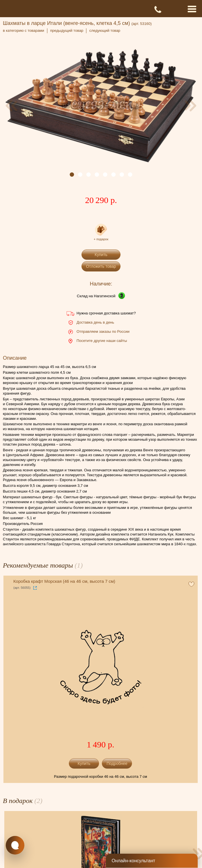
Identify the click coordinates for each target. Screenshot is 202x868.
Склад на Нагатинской (96, 296)
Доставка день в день (95, 322)
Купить (101, 255)
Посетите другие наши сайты (102, 341)
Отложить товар (101, 266)
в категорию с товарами (24, 30)
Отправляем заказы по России (103, 331)
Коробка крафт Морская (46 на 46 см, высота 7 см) (64, 581)
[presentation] (11, 106)
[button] (72, 175)
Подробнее (117, 763)
